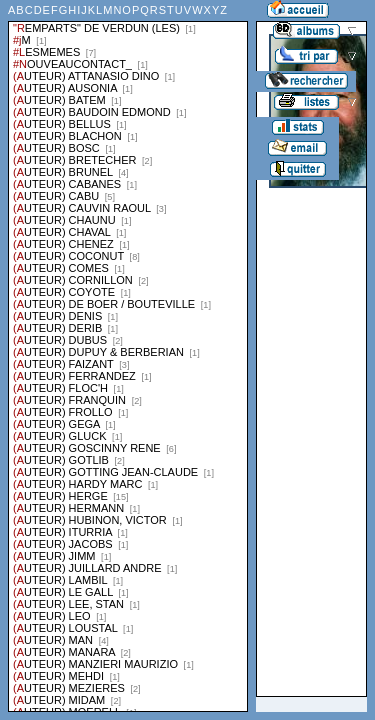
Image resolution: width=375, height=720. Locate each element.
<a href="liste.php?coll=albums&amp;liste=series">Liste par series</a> (128, 356)
